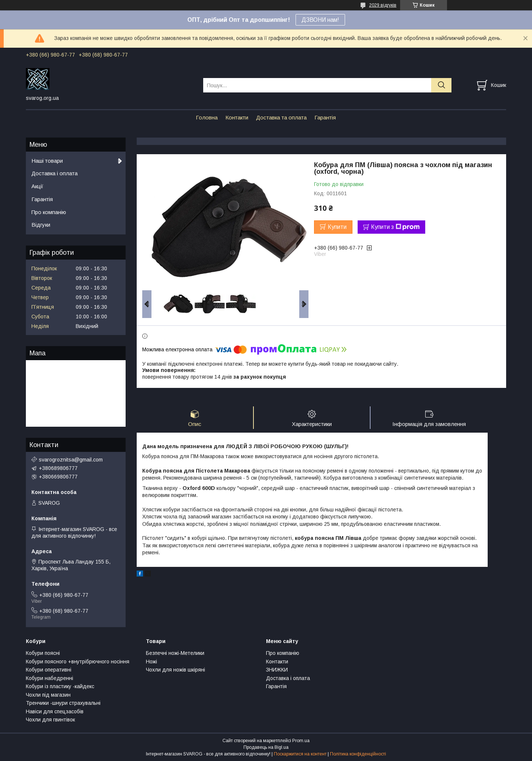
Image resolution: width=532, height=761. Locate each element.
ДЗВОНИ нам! (320, 20)
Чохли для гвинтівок (50, 720)
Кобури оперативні (49, 670)
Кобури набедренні (50, 678)
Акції (37, 186)
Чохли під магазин (48, 695)
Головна (207, 117)
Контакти (237, 117)
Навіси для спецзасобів (55, 711)
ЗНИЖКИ (277, 670)
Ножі (151, 662)
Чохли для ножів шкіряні (175, 670)
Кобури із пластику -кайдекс (60, 686)
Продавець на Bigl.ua (266, 747)
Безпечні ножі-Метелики (175, 653)
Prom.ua (301, 741)
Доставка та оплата (281, 117)
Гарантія (325, 117)
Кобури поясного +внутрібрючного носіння (78, 662)
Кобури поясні (43, 653)
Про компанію (49, 212)
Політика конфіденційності (358, 754)
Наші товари (47, 161)
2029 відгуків (383, 5)
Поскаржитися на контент (300, 754)
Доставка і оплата (54, 173)
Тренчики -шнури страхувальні (63, 703)
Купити (337, 227)
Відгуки (41, 225)
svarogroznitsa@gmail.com (71, 460)
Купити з (395, 227)
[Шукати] (441, 85)
